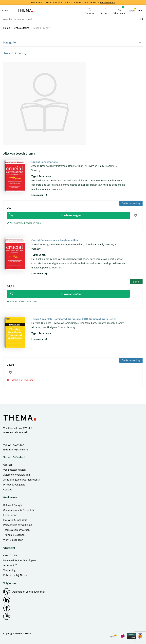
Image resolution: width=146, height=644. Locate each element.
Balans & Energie (13, 505)
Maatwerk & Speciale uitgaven (20, 560)
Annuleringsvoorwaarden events (21, 480)
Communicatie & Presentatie (19, 510)
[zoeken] (142, 19)
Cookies (8, 490)
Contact (8, 465)
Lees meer (39, 195)
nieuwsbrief (107, 2)
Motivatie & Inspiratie (15, 520)
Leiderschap (10, 515)
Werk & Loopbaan (13, 540)
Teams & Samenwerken (17, 530)
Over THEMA (10, 555)
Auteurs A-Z (10, 565)
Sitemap (28, 633)
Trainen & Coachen (14, 535)
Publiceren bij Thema (15, 575)
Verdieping (9, 570)
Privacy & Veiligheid (14, 485)
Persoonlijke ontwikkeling (18, 525)
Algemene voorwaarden (17, 475)
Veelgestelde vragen (15, 470)
